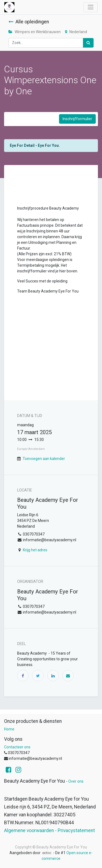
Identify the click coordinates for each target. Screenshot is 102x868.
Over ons (76, 781)
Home (9, 729)
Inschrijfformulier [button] (77, 119)
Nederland (76, 32)
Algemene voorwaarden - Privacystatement (50, 830)
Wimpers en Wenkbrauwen (35, 32)
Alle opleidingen (29, 22)
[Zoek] (88, 43)
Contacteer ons (17, 747)
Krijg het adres (35, 550)
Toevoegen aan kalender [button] (44, 459)
